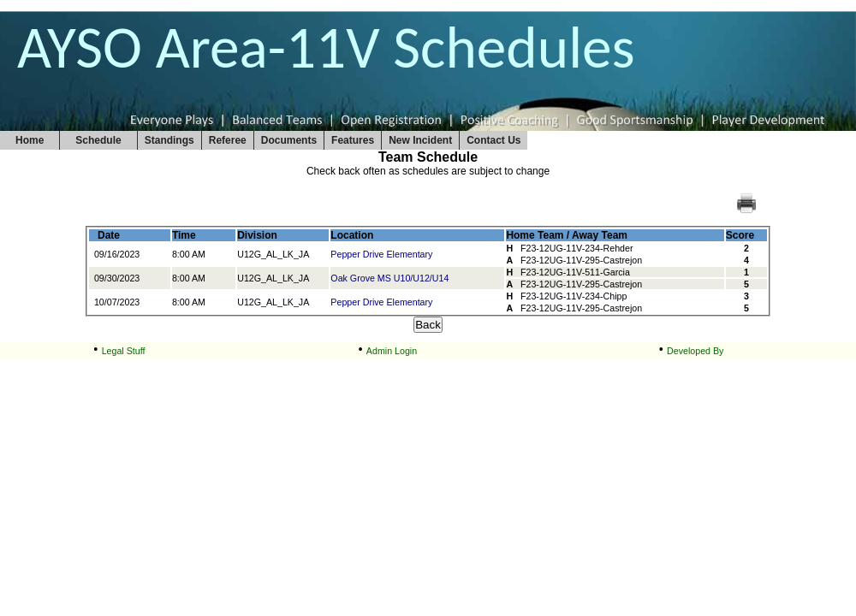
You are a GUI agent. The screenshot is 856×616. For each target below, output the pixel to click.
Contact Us (493, 140)
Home (30, 140)
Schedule (98, 140)
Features (353, 140)
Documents (289, 140)
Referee (228, 140)
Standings (169, 140)
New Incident (420, 140)
